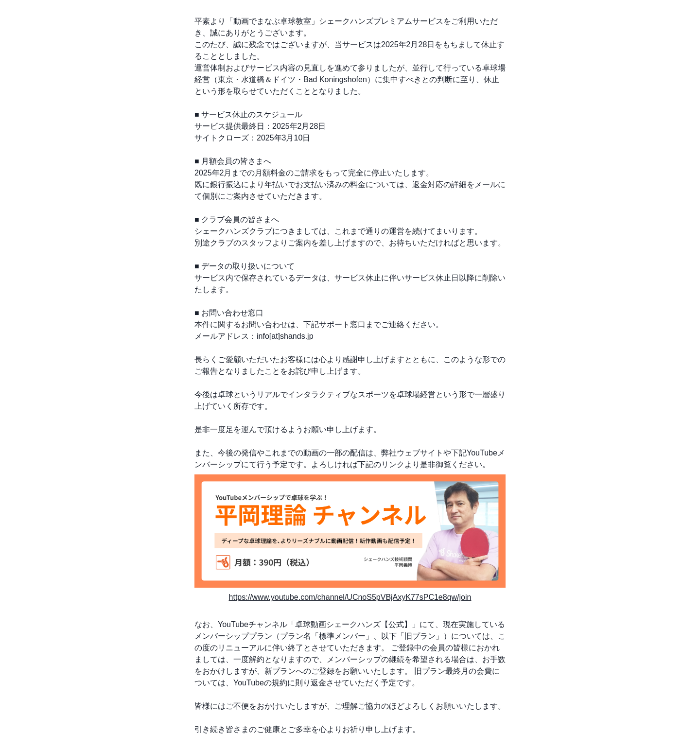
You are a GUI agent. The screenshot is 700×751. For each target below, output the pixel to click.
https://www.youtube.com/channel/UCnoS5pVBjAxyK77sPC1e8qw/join (350, 597)
